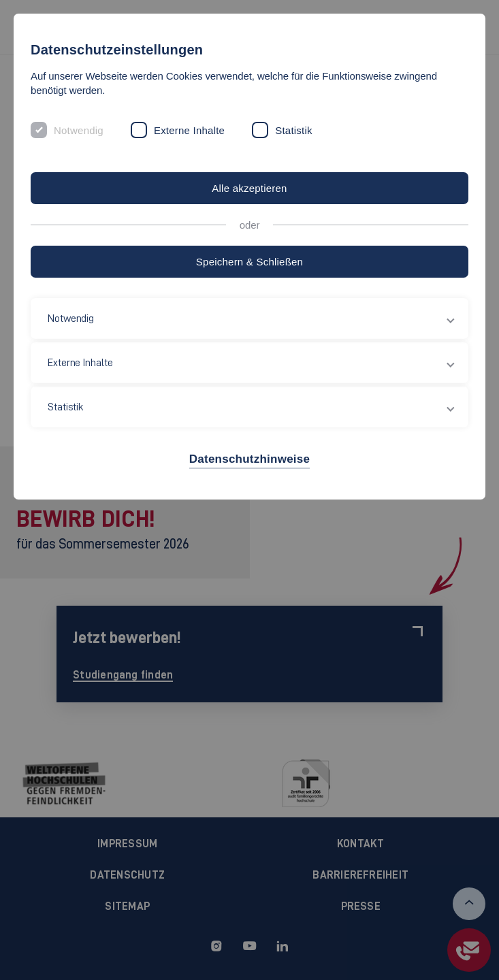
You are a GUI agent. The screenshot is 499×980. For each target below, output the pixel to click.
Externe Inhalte (189, 130)
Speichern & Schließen (249, 262)
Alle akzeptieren (249, 188)
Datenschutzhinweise (249, 459)
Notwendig (79, 130)
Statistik (294, 130)
